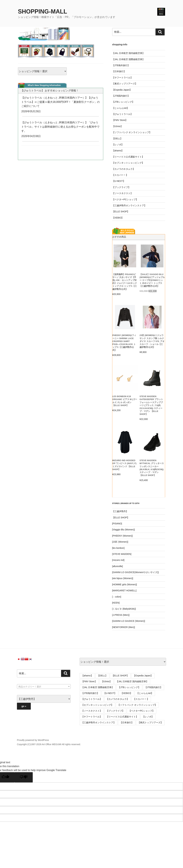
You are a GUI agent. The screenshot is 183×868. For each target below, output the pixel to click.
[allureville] (118, 566)
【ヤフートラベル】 (122, 78)
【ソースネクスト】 (122, 193)
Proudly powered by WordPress (33, 740)
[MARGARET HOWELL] (124, 591)
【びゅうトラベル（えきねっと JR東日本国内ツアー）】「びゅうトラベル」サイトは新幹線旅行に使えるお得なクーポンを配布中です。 (60, 127)
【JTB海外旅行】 (121, 65)
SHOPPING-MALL (42, 11)
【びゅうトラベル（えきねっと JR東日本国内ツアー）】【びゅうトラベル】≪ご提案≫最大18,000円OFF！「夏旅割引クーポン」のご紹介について (60, 102)
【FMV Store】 (120, 120)
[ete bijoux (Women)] (123, 578)
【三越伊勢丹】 (120, 511)
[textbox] (44, 687)
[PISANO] (117, 524)
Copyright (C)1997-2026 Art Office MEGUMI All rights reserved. (49, 744)
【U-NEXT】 (119, 181)
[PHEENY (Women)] (122, 536)
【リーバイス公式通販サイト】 (128, 157)
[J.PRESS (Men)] (121, 615)
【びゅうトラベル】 (122, 114)
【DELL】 (117, 139)
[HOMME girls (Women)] (125, 584)
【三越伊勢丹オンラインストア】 (129, 205)
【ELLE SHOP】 (121, 212)
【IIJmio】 (117, 126)
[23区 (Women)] (120, 542)
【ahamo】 (118, 151)
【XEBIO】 (118, 218)
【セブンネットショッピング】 (128, 163)
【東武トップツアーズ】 (125, 84)
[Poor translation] (24, 777)
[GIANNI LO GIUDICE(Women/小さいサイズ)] (135, 572)
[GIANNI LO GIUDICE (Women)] (129, 621)
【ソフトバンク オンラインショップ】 (132, 132)
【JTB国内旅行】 (121, 96)
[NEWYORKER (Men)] (124, 627)
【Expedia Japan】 (122, 90)
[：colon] (117, 597)
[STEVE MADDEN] (122, 554)
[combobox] (44, 686)
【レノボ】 (118, 145)
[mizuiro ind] (118, 560)
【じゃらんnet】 (121, 108)
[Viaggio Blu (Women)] (124, 530)
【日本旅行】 (119, 71)
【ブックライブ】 (121, 187)
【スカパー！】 (120, 175)
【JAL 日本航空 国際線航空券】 (128, 59)
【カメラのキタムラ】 (124, 169)
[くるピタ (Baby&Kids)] (124, 609)
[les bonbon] (118, 548)
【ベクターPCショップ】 (125, 199)
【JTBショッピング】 (123, 102)
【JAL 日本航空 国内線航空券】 (128, 53)
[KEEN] (116, 603)
